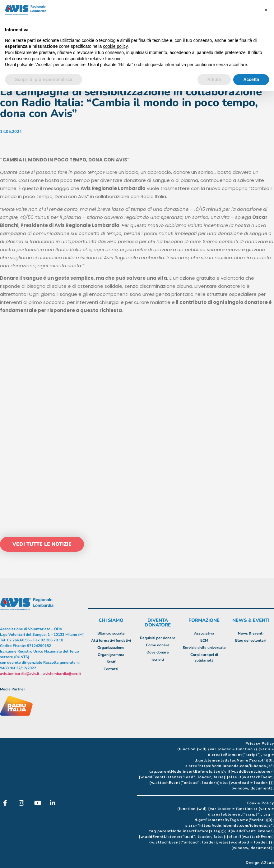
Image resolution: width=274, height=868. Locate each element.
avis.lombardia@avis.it (20, 674)
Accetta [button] (251, 79)
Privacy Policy (260, 744)
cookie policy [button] (115, 46)
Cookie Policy (260, 803)
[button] (266, 10)
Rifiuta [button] (214, 79)
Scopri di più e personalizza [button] (44, 79)
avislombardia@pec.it (62, 674)
